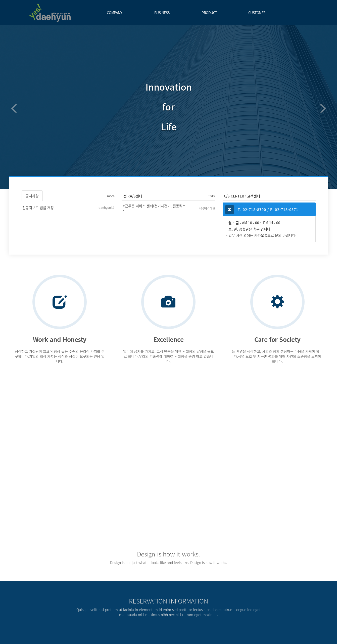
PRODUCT (209, 13)
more (111, 196)
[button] (12, 107)
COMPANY (114, 13)
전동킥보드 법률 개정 (38, 208)
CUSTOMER (257, 13)
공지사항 (32, 196)
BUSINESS (162, 13)
